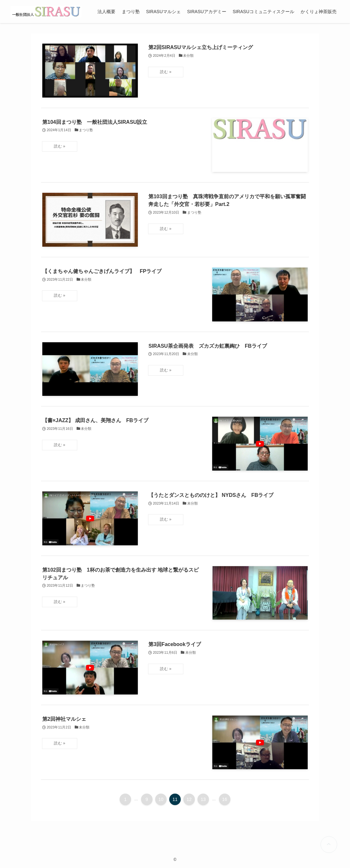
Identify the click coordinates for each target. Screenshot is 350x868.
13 (203, 799)
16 (225, 799)
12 (189, 799)
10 (161, 799)
